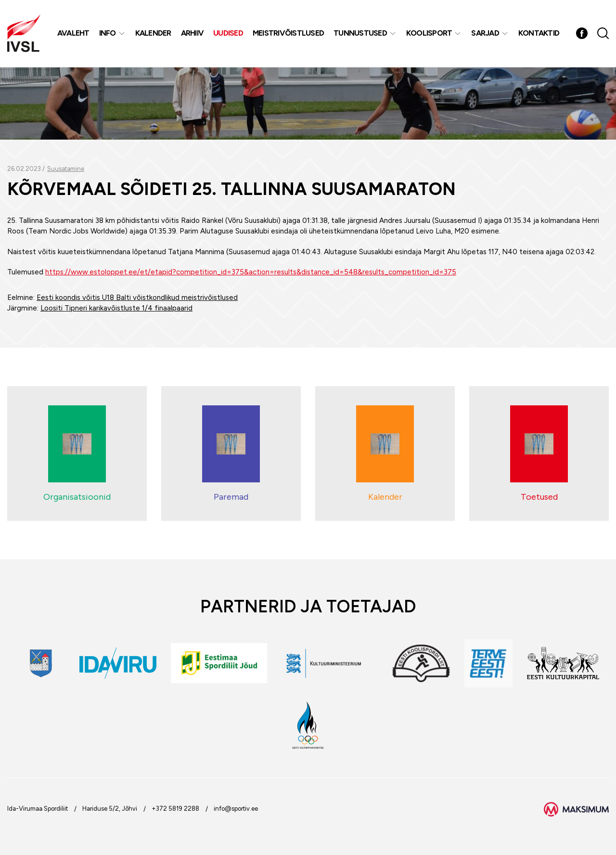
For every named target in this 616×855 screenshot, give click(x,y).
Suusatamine (66, 169)
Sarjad (486, 33)
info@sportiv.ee (236, 809)
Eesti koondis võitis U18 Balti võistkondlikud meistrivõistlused (137, 298)
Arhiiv (192, 33)
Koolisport (429, 33)
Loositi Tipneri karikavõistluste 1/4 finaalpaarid (116, 308)
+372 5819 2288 (175, 809)
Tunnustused (361, 33)
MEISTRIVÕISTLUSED (288, 33)
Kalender (153, 33)
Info (108, 33)
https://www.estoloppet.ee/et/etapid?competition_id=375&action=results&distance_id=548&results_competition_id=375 (251, 272)
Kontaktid (539, 33)
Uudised (229, 33)
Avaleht (73, 33)
